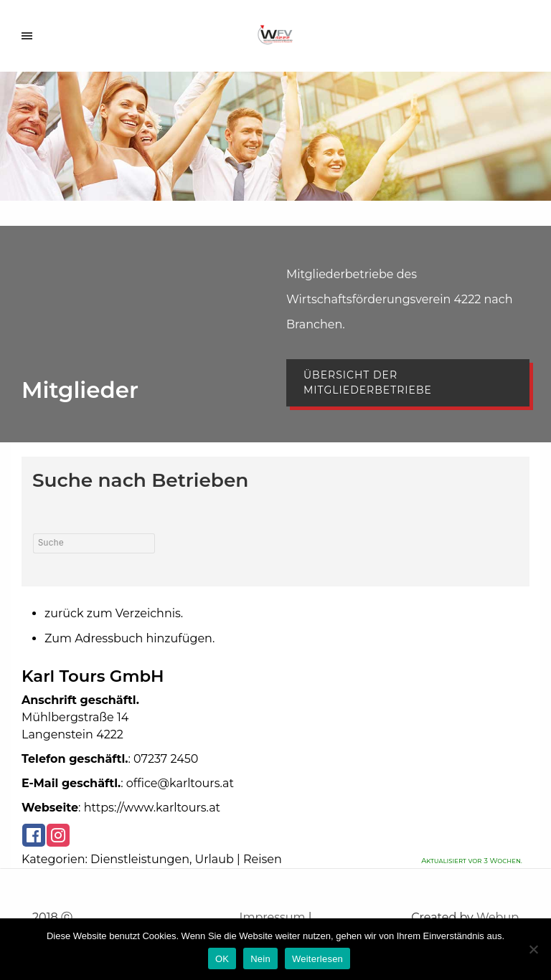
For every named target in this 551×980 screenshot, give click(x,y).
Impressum (273, 917)
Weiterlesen (317, 959)
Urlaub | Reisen (239, 859)
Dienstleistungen (140, 859)
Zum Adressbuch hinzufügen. (129, 638)
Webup (498, 917)
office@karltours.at (180, 783)
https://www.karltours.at (152, 808)
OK (222, 959)
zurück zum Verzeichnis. (114, 613)
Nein (260, 959)
